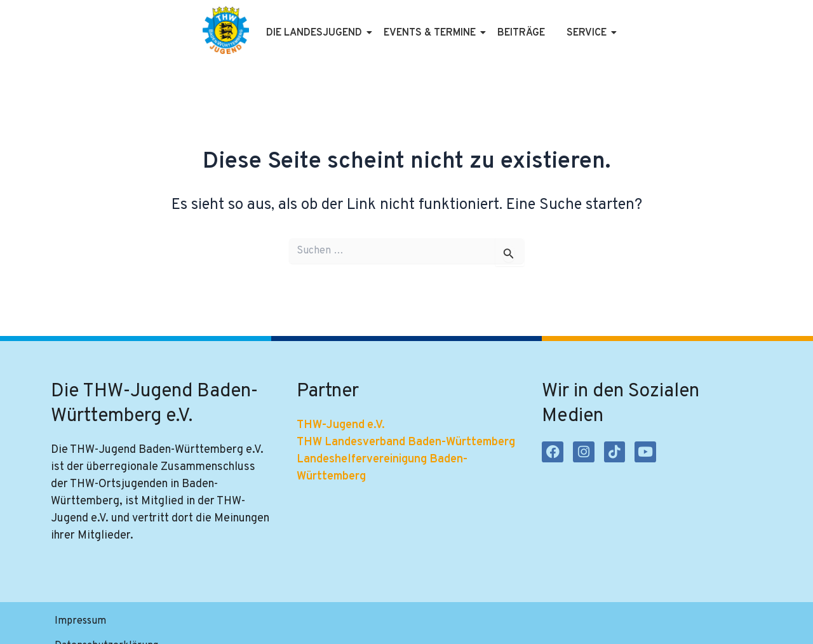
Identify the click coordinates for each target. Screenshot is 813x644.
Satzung (266, 623)
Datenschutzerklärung (176, 623)
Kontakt (323, 623)
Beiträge (521, 33)
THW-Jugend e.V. (341, 425)
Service (589, 33)
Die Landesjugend (316, 33)
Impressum (80, 623)
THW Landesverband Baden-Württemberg (406, 442)
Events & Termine (432, 33)
